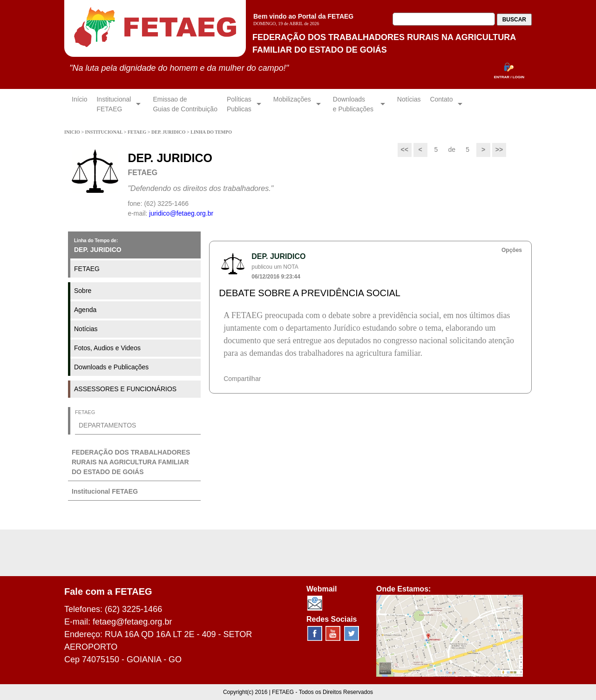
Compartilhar (242, 379)
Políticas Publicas (239, 104)
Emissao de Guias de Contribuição (185, 104)
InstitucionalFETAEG (114, 104)
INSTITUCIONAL (105, 132)
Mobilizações (292, 104)
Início (79, 104)
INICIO (73, 132)
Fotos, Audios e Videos (107, 348)
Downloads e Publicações (111, 367)
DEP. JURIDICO (169, 132)
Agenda (85, 310)
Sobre (83, 291)
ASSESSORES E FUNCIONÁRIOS (125, 389)
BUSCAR (514, 20)
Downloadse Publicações (354, 104)
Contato (441, 104)
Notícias (409, 104)
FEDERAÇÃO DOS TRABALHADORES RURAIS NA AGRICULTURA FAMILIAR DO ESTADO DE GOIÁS (131, 462)
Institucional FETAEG (105, 491)
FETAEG (138, 132)
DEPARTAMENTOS (107, 425)
